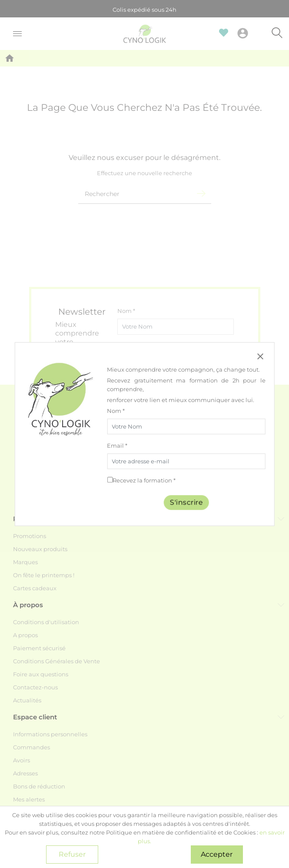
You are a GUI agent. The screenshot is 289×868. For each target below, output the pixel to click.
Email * (117, 446)
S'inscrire (186, 502)
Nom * (116, 411)
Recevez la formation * (144, 480)
